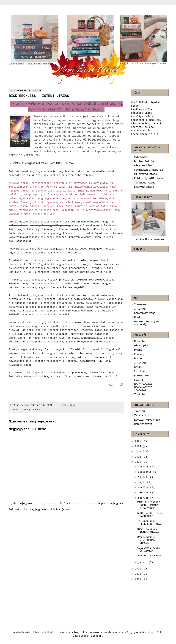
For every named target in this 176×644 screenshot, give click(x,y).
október (144, 467)
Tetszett (140, 416)
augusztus (146, 472)
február (144, 498)
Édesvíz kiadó (144, 187)
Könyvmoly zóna (145, 313)
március (144, 493)
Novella (139, 341)
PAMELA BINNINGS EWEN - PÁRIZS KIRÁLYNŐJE (149, 505)
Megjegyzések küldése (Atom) (50, 510)
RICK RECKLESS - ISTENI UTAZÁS (149, 531)
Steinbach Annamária (148, 170)
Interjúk (140, 309)
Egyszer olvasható (147, 420)
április (144, 488)
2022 (139, 457)
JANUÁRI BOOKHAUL (149, 556)
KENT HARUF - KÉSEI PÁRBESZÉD (151, 515)
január (143, 562)
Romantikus (142, 376)
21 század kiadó (146, 174)
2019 (139, 574)
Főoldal (65, 504)
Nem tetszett (143, 424)
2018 (139, 579)
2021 (139, 462)
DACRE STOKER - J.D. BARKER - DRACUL (148, 540)
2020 (139, 569)
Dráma (138, 350)
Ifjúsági (140, 363)
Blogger (96, 636)
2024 (139, 447)
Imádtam (139, 411)
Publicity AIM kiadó (148, 178)
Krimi (138, 367)
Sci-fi (139, 380)
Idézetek (140, 305)
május (143, 482)
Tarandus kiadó (145, 183)
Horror (139, 359)
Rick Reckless (144, 166)
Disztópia (141, 346)
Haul (137, 317)
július (143, 477)
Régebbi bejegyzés (110, 504)
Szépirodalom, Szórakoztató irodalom (144, 387)
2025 (139, 441)
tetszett (39, 410)
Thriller (140, 394)
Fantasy (26, 410)
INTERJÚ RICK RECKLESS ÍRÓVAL (150, 523)
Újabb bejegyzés (21, 504)
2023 (139, 452)
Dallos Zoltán (144, 161)
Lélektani (141, 371)
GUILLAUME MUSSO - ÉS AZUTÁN (150, 549)
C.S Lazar (141, 157)
